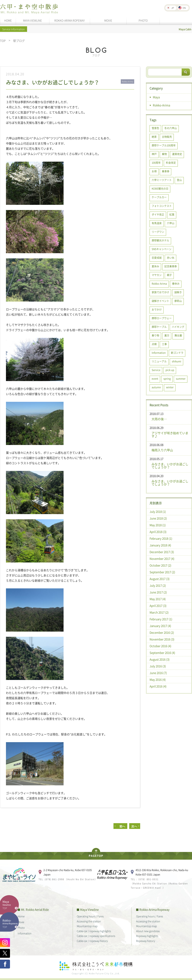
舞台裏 (178, 335)
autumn (156, 387)
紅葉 (172, 214)
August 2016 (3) (160, 659)
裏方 (167, 335)
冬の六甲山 (171, 128)
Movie (21, 922)
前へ (121, 826)
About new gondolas (148, 931)
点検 (154, 344)
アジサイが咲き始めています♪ (170, 434)
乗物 (164, 154)
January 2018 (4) (160, 545)
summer (181, 378)
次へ (134, 826)
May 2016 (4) (158, 680)
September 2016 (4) (162, 653)
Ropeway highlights (147, 936)
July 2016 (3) (158, 666)
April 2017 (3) (158, 606)
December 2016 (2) (162, 633)
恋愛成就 (157, 258)
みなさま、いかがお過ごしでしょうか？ (170, 466)
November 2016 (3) (162, 639)
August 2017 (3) (160, 579)
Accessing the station (89, 921)
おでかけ (157, 309)
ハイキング (178, 327)
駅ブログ (19, 41)
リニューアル (159, 361)
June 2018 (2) (158, 518)
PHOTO (143, 20)
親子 (169, 275)
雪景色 (155, 128)
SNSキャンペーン (162, 249)
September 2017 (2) (162, 572)
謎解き (178, 292)
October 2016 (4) (160, 646)
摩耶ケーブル (159, 327)
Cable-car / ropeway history (92, 941)
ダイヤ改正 (158, 214)
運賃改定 (177, 154)
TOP (3, 41)
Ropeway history (146, 941)
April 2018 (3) (158, 532)
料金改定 (171, 163)
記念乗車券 (171, 266)
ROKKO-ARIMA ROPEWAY (70, 20)
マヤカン (157, 275)
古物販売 (167, 137)
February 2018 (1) (161, 538)
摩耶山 (178, 301)
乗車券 (166, 171)
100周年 (156, 163)
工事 (164, 344)
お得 (154, 171)
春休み (176, 283)
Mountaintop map (87, 926)
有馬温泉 (157, 223)
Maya (156, 97)
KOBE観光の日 (160, 188)
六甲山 (171, 223)
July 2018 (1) (158, 512)
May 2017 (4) (158, 599)
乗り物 (155, 335)
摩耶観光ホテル (160, 240)
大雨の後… (159, 419)
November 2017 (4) (162, 559)
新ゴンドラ (177, 353)
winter (170, 387)
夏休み (155, 266)
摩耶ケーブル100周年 (164, 145)
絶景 (154, 137)
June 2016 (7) (158, 673)
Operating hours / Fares (90, 916)
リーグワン (158, 232)
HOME (8, 20)
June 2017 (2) (158, 592)
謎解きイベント (160, 301)
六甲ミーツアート (162, 180)
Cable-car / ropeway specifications (96, 936)
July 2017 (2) (158, 586)
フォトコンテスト (162, 206)
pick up (170, 370)
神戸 (154, 154)
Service (156, 370)
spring (167, 378)
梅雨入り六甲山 (162, 450)
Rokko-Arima (161, 105)
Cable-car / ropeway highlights (94, 931)
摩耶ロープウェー (162, 318)
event (155, 378)
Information (159, 353)
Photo (21, 927)
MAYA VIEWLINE (32, 20)
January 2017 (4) (160, 626)
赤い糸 (171, 258)
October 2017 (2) (160, 565)
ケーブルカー (159, 197)
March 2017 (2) (159, 612)
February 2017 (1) (161, 619)
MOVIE (108, 20)
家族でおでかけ (160, 292)
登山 (179, 180)
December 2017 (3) (162, 552)
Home (21, 916)
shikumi (177, 361)
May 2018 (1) (158, 525)
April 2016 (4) (158, 686)
